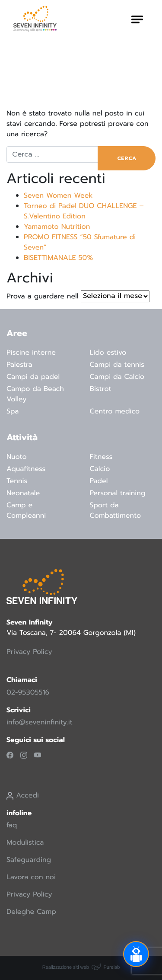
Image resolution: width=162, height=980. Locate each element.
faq (12, 825)
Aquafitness (26, 469)
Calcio (100, 469)
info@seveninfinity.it (40, 722)
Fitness (101, 457)
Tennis (17, 481)
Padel (99, 481)
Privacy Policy (29, 652)
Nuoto (17, 457)
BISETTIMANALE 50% (58, 258)
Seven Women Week (58, 195)
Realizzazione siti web (66, 967)
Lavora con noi (31, 877)
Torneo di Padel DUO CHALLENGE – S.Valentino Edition (84, 211)
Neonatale (23, 493)
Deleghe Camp (31, 912)
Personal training (118, 493)
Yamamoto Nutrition (57, 227)
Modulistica (25, 842)
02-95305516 (28, 692)
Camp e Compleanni (26, 510)
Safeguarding (29, 860)
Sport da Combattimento (116, 510)
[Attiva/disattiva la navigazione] (137, 19)
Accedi (23, 795)
